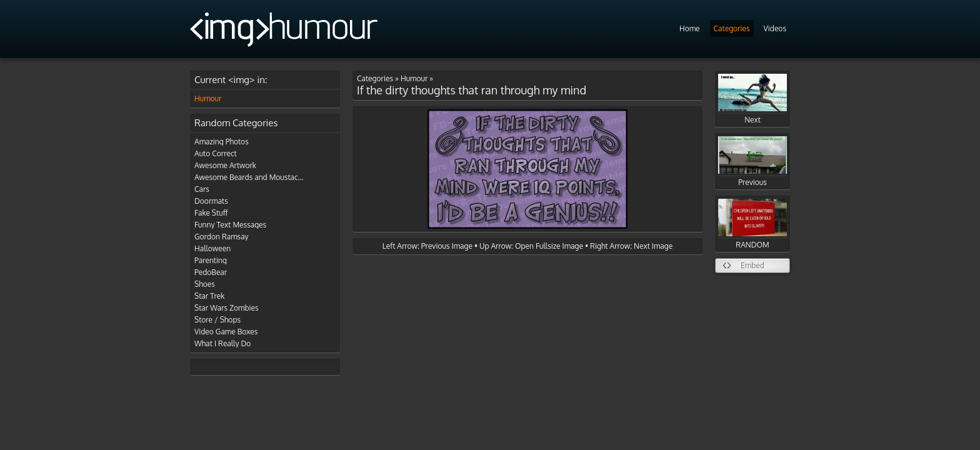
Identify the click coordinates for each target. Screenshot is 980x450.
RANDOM (752, 224)
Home (690, 28)
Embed (752, 265)
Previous (752, 162)
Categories (732, 28)
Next (752, 99)
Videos (775, 28)
